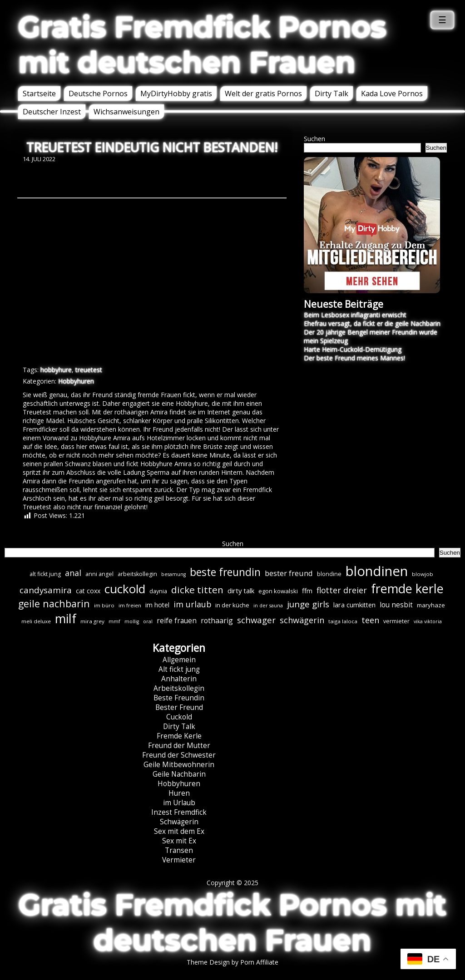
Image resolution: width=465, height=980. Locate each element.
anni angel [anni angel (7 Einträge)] (99, 574)
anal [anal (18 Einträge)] (73, 573)
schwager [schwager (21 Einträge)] (256, 620)
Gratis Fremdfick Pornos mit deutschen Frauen (202, 44)
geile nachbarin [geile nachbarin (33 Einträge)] (54, 603)
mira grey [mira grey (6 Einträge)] (92, 621)
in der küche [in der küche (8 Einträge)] (232, 605)
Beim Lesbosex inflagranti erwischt (355, 315)
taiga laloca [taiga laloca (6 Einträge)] (343, 621)
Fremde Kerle (179, 736)
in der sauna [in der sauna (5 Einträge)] (268, 606)
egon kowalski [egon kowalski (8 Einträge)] (278, 591)
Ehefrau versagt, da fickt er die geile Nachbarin (372, 323)
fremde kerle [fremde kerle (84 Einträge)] (407, 588)
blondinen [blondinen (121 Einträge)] (377, 571)
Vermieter (179, 860)
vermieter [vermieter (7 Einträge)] (396, 621)
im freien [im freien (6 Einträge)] (130, 605)
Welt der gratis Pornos (263, 94)
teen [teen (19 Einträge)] (370, 620)
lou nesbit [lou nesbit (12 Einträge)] (396, 605)
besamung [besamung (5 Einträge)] (173, 574)
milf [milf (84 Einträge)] (66, 618)
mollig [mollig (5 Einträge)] (132, 621)
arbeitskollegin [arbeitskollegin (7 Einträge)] (137, 574)
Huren (179, 793)
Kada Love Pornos (392, 94)
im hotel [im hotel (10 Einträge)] (157, 605)
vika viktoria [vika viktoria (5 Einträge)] (428, 621)
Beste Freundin (179, 698)
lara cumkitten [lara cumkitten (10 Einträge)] (354, 605)
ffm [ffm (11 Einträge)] (307, 591)
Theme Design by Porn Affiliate (232, 962)
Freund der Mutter (179, 746)
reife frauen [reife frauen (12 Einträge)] (177, 621)
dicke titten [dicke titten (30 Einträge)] (197, 590)
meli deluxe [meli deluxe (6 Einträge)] (36, 621)
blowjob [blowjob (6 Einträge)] (423, 574)
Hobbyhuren (76, 381)
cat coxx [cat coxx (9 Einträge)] (88, 591)
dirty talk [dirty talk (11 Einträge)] (241, 591)
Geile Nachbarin (179, 774)
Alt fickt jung (179, 669)
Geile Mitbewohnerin (179, 765)
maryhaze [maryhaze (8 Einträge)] (431, 605)
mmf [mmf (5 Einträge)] (114, 621)
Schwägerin (179, 822)
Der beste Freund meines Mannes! (354, 358)
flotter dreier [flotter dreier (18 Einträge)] (342, 590)
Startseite (39, 94)
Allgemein (179, 660)
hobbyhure (56, 370)
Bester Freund (179, 707)
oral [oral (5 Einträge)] (148, 621)
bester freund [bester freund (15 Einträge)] (289, 573)
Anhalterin (179, 679)
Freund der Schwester (179, 755)
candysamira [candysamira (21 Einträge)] (46, 590)
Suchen (314, 139)
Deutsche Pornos (98, 94)
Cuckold (179, 717)
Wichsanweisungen (126, 112)
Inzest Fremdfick (179, 812)
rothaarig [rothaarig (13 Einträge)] (217, 621)
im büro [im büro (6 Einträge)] (104, 605)
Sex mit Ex (179, 841)
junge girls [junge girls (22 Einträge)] (308, 604)
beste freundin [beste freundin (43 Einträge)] (225, 572)
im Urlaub (179, 803)
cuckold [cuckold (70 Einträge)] (125, 589)
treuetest (89, 370)
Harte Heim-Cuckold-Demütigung (353, 349)
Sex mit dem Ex (179, 831)
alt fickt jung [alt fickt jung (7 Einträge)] (45, 574)
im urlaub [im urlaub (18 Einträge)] (192, 604)
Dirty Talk (331, 94)
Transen (179, 850)
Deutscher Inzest (52, 112)
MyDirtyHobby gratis (176, 94)
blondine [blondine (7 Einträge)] (329, 574)
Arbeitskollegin (179, 688)
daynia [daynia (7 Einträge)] (158, 591)
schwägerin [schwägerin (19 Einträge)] (302, 620)
